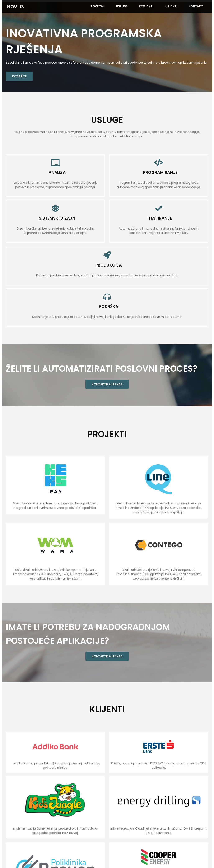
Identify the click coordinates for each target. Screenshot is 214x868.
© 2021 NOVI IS (16, 860)
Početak (98, 6)
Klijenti (171, 6)
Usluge (122, 6)
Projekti (146, 6)
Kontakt (196, 6)
